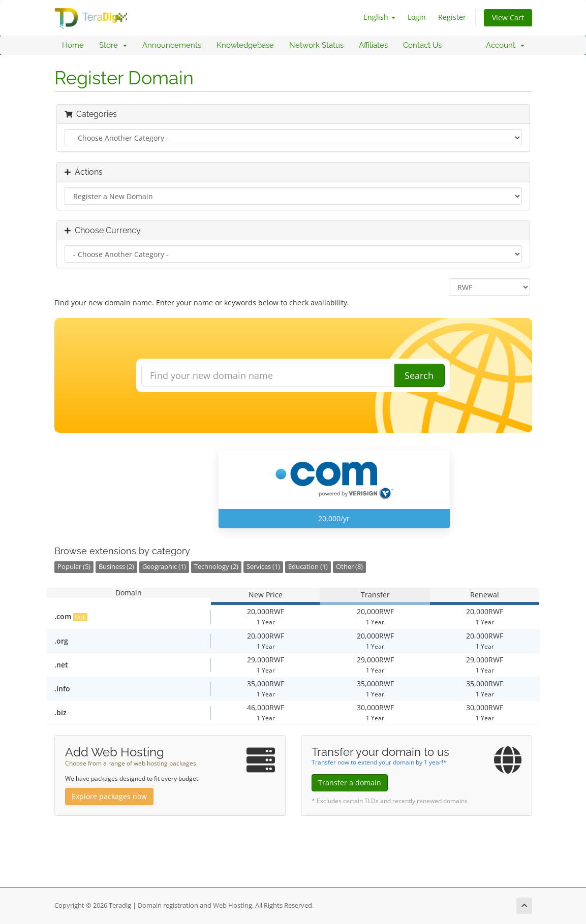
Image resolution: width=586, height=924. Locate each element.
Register (452, 17)
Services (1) (263, 567)
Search (419, 375)
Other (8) (349, 567)
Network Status (316, 45)
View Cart (508, 18)
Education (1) (308, 567)
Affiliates (373, 45)
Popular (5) (74, 567)
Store (113, 45)
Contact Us (422, 45)
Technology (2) (216, 567)
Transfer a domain (350, 783)
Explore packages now (109, 796)
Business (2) (116, 567)
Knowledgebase (245, 45)
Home (73, 45)
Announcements (172, 45)
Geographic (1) (164, 567)
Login (417, 17)
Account (505, 45)
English (379, 17)
